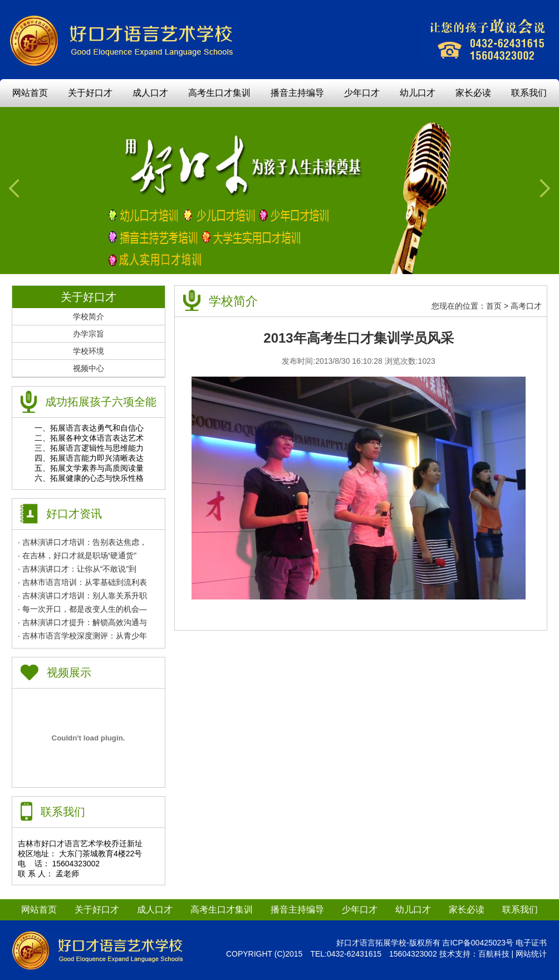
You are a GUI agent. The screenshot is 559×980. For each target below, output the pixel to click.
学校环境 (89, 351)
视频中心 (89, 368)
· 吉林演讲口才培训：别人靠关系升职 (82, 596)
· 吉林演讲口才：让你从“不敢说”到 (77, 569)
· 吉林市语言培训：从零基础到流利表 (82, 582)
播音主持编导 (297, 93)
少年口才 (362, 93)
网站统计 (531, 954)
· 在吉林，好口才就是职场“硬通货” (77, 555)
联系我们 (529, 93)
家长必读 (473, 93)
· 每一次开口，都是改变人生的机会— (82, 609)
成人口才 (150, 93)
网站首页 (30, 93)
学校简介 (89, 316)
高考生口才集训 (219, 93)
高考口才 (526, 306)
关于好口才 (90, 93)
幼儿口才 (418, 93)
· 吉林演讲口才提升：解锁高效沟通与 (82, 622)
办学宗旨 (89, 334)
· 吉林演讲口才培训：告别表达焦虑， (82, 542)
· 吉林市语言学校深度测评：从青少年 (82, 636)
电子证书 (531, 943)
